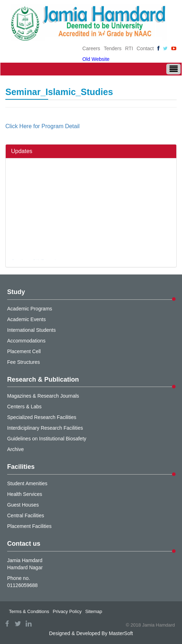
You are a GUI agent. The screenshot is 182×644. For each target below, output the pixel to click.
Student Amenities (27, 483)
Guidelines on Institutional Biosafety (47, 439)
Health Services (25, 494)
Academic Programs (30, 309)
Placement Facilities (29, 526)
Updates (22, 151)
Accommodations (26, 341)
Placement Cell (24, 351)
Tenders (113, 48)
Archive (16, 449)
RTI (129, 48)
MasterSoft (121, 633)
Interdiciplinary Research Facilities (45, 428)
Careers (91, 48)
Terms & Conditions (29, 611)
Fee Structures (24, 362)
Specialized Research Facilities (42, 417)
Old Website (96, 59)
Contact (145, 48)
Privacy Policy (67, 611)
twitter (18, 624)
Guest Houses (23, 505)
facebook (7, 624)
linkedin (29, 624)
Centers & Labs (24, 407)
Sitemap (94, 611)
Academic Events (26, 319)
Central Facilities (26, 515)
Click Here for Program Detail (42, 126)
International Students (31, 330)
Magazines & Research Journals (43, 396)
